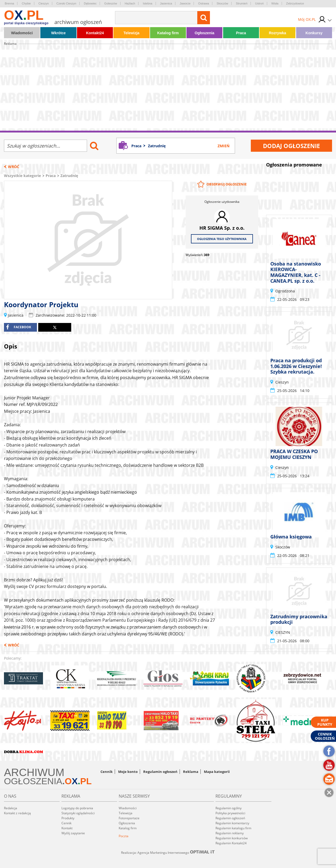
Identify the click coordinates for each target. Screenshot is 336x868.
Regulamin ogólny (229, 808)
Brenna (9, 3)
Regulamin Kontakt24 (231, 843)
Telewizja (131, 33)
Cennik (107, 772)
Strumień (242, 3)
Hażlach (130, 3)
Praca (241, 33)
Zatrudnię (69, 176)
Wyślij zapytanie (73, 833)
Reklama (191, 772)
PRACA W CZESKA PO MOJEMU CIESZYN (294, 454)
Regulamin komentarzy (232, 823)
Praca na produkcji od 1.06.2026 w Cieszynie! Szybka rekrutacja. (296, 366)
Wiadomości (22, 33)
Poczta (124, 836)
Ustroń (259, 3)
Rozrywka (277, 33)
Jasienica (166, 3)
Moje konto (128, 772)
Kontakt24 (95, 33)
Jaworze (185, 3)
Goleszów (111, 3)
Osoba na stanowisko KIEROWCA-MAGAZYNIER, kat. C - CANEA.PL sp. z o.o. (296, 272)
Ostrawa (203, 3)
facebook (19, 327)
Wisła (275, 3)
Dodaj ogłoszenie (291, 146)
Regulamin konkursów (232, 838)
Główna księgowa (291, 537)
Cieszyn (44, 3)
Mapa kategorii (217, 772)
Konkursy (314, 33)
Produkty (68, 818)
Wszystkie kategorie (22, 176)
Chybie (26, 3)
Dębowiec (90, 3)
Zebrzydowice (295, 3)
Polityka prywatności (230, 813)
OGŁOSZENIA (33, 781)
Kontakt (67, 828)
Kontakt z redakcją (17, 813)
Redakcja (11, 808)
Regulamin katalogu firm (233, 828)
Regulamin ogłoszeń (160, 772)
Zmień (224, 146)
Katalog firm (168, 33)
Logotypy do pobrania (77, 808)
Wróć (14, 167)
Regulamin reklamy (230, 833)
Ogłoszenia (205, 33)
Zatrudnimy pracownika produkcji (299, 619)
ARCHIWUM (34, 772)
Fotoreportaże (129, 818)
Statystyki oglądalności (78, 813)
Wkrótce (58, 33)
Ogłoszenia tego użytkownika (222, 239)
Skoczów (222, 3)
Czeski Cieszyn (66, 3)
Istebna (147, 3)
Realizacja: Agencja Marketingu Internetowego (168, 852)
